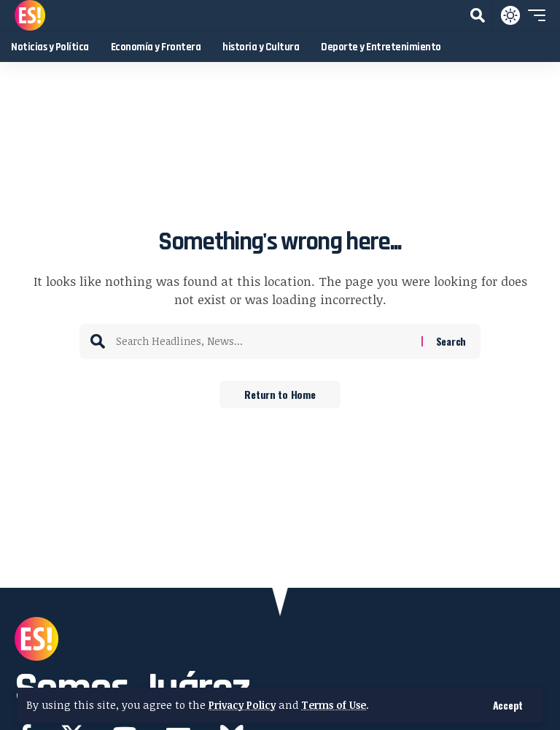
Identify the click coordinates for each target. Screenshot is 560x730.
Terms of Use (341, 705)
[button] (508, 705)
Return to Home (280, 395)
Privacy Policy (244, 705)
